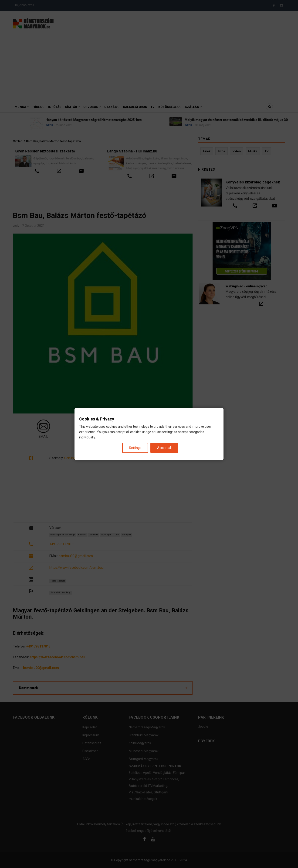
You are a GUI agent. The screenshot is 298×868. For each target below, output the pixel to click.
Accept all (164, 448)
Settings (135, 448)
